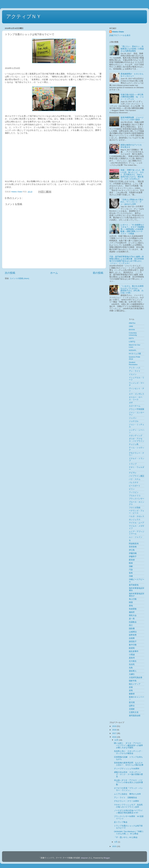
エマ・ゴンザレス (137, 394)
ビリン (132, 489)
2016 (115, 737)
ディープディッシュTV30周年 (127, 769)
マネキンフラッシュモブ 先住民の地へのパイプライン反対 (128, 806)
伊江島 (132, 550)
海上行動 (133, 599)
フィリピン (134, 492)
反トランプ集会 (121, 822)
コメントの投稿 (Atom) (19, 278)
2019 (115, 726)
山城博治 (133, 632)
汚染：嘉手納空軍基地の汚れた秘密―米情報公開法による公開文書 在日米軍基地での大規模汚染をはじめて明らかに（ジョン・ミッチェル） (127, 260)
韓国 (131, 602)
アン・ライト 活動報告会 (125, 798)
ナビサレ (133, 473)
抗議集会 (133, 622)
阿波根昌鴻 (134, 544)
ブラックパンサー (137, 499)
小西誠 (132, 655)
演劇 (131, 566)
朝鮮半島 (133, 681)
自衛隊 (132, 638)
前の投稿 (98, 273)
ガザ (131, 403)
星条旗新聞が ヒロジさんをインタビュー (132, 75)
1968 (131, 326)
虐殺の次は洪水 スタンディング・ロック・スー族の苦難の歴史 (128, 774)
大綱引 (132, 674)
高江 (131, 625)
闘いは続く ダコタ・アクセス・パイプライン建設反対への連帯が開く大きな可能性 (128, 745)
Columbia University (133, 334)
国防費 (132, 629)
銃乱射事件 (134, 651)
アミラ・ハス (135, 368)
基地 (131, 606)
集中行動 (133, 645)
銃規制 (132, 648)
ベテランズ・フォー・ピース (137, 512)
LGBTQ (132, 342)
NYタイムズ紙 (135, 354)
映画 (131, 563)
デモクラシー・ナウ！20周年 (127, 801)
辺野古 (132, 706)
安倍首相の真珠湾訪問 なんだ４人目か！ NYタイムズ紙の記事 (129, 764)
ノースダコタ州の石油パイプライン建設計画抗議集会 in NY (128, 812)
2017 (115, 733)
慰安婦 (132, 560)
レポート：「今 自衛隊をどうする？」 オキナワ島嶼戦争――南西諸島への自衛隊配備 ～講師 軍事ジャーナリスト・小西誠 (132, 229)
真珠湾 (132, 658)
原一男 (132, 619)
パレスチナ (134, 482)
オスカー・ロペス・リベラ (136, 398)
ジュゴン (133, 418)
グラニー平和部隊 (137, 409)
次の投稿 (10, 273)
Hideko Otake (118, 32)
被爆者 (132, 694)
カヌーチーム (135, 406)
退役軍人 (133, 671)
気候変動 (133, 609)
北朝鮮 (132, 709)
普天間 (132, 702)
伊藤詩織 (133, 553)
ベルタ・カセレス (137, 516)
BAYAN (132, 330)
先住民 (132, 664)
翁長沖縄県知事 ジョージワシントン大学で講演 (132, 119)
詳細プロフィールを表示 (120, 35)
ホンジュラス (135, 520)
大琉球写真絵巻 (136, 678)
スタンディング (136, 436)
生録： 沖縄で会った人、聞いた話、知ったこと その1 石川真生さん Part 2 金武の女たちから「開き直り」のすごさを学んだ (132, 174)
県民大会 (133, 615)
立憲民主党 (134, 712)
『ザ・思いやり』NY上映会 (126, 837)
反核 (131, 687)
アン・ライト (135, 371)
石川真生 (133, 661)
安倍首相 (133, 547)
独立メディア (135, 684)
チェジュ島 (134, 444)
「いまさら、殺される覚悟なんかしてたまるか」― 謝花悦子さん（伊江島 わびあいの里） (132, 289)
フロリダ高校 (135, 508)
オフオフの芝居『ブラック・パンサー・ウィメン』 (128, 789)
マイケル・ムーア (137, 523)
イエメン (133, 374)
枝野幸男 (133, 635)
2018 (115, 730)
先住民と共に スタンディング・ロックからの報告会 (128, 752)
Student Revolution (133, 363)
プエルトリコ (135, 496)
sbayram (84, 858)
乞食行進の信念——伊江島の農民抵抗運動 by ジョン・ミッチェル (132, 97)
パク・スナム (135, 479)
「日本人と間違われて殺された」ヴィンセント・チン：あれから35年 (132, 202)
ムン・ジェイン (136, 537)
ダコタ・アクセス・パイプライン (137, 440)
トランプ (133, 464)
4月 (116, 842)
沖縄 (131, 576)
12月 (117, 740)
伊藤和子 (133, 557)
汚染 (131, 570)
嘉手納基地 (134, 585)
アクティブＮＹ (24, 16)
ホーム (54, 273)
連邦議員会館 (135, 716)
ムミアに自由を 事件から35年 (127, 794)
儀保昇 (132, 612)
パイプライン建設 (137, 476)
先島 (131, 668)
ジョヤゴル (134, 421)
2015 (115, 846)
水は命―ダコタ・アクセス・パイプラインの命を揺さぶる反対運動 (128, 782)
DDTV (131, 338)
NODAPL (133, 350)
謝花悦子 (133, 642)
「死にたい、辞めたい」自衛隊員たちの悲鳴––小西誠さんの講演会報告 (132, 49)
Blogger (107, 858)
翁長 (131, 573)
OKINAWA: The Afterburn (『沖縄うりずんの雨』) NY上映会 (129, 833)
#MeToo (132, 323)
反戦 (131, 690)
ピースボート (135, 486)
